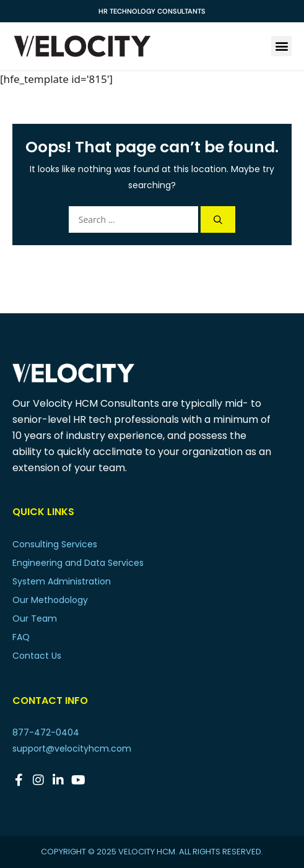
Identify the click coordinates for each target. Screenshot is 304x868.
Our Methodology (50, 600)
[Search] (218, 219)
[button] (281, 46)
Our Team (35, 618)
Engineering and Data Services (78, 563)
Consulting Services (55, 544)
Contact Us (37, 656)
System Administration (62, 581)
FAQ (21, 637)
